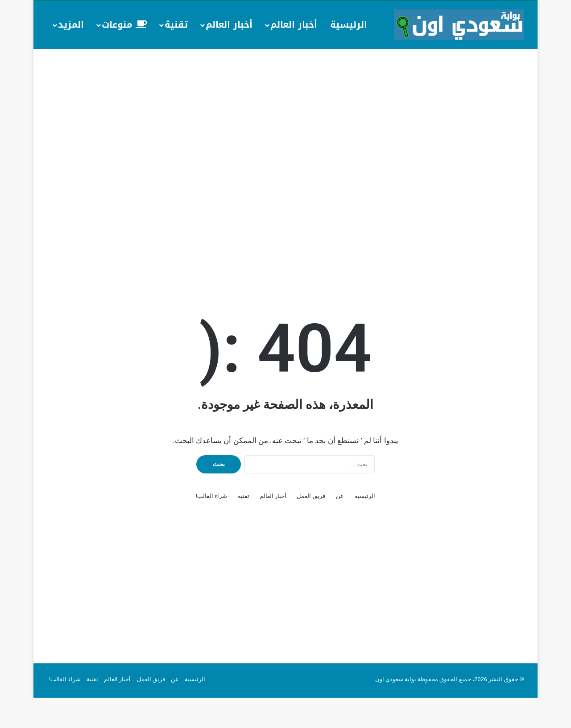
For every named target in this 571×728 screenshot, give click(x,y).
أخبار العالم (294, 25)
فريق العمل (311, 526)
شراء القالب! (212, 526)
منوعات (124, 25)
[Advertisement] (285, 120)
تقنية (176, 25)
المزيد (71, 25)
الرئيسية (349, 25)
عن (340, 526)
